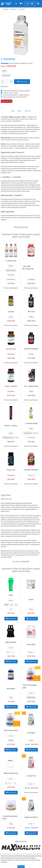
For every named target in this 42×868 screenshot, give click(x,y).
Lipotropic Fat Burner (31, 470)
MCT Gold (31, 312)
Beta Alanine (11, 689)
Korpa (30, 4)
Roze (12, 605)
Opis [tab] (13, 111)
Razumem (21, 867)
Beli (16, 605)
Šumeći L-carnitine (11, 426)
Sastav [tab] (19, 111)
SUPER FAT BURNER (31, 349)
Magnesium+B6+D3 (31, 817)
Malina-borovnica (8, 438)
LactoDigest (31, 733)
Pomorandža (6, 75)
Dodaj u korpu (22, 82)
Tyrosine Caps (11, 349)
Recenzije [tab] (28, 111)
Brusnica (36, 433)
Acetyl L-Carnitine (11, 386)
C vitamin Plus (31, 776)
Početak (6, 9)
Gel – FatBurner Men (31, 386)
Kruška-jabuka (11, 279)
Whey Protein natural (11, 730)
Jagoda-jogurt (31, 697)
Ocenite (30, 63)
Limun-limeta (28, 433)
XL (11, 652)
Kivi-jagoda (11, 275)
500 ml (4, 71)
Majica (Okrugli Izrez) (11, 773)
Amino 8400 (31, 644)
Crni (11, 609)
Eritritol (31, 600)
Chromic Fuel (11, 470)
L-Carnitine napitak (31, 423)
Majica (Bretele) (11, 642)
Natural (11, 740)
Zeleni (6, 605)
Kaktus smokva (11, 270)
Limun (17, 438)
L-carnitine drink (11, 261)
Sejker (11, 595)
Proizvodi (13, 9)
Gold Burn (11, 312)
